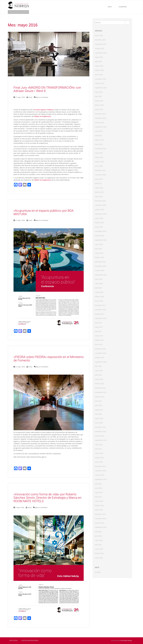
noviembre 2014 (101, 432)
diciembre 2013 (100, 466)
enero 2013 (99, 510)
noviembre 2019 (101, 231)
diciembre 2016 (100, 349)
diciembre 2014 (100, 427)
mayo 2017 (99, 327)
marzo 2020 (99, 218)
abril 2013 (98, 497)
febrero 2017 (99, 340)
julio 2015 (98, 401)
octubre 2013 (100, 475)
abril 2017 (98, 331)
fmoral (30, 97)
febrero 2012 (99, 553)
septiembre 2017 (101, 318)
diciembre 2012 (100, 514)
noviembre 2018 (101, 266)
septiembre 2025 (101, 53)
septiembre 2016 (101, 362)
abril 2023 (98, 136)
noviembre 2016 (101, 353)
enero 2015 (99, 423)
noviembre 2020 (101, 205)
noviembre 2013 (101, 471)
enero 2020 (99, 227)
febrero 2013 (99, 506)
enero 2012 (99, 558)
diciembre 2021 (100, 170)
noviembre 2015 (101, 392)
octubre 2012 (100, 523)
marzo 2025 (99, 66)
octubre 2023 (100, 123)
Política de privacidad (30, 641)
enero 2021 (99, 197)
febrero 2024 (99, 105)
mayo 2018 (99, 284)
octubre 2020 (100, 210)
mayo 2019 (99, 244)
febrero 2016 (99, 384)
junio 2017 (99, 323)
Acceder (98, 572)
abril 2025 (98, 62)
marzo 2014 (99, 453)
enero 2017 (99, 344)
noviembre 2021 (101, 175)
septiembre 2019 (101, 240)
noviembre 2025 (101, 44)
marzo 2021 (99, 188)
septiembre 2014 (101, 440)
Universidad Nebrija (126, 641)
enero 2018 (99, 301)
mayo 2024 (99, 92)
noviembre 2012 (101, 519)
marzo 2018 (99, 292)
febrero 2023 (99, 140)
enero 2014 (99, 462)
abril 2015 (98, 414)
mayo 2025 (99, 57)
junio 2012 (99, 536)
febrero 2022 (99, 162)
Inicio (110, 7)
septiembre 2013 (101, 479)
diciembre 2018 (100, 262)
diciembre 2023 (100, 114)
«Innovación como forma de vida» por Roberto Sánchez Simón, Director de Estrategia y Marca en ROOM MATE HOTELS (47, 498)
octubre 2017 (100, 314)
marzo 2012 (99, 549)
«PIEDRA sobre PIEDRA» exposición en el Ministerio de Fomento (49, 359)
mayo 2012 (99, 540)
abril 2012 (98, 545)
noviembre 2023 (101, 118)
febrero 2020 (99, 223)
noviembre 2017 (101, 310)
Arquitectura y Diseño (18, 12)
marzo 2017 (99, 336)
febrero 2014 (99, 458)
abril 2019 (98, 249)
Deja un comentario (42, 97)
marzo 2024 (99, 101)
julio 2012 (98, 532)
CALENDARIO (123, 7)
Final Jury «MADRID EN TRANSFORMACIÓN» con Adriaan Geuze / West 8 (47, 89)
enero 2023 (99, 144)
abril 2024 (98, 96)
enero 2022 (99, 166)
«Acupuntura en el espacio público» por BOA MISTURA (44, 212)
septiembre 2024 (101, 88)
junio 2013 (99, 488)
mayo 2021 (99, 179)
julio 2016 (98, 366)
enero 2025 (99, 75)
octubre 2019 (100, 236)
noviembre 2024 (101, 79)
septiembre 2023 (101, 127)
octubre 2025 (100, 49)
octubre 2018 (100, 271)
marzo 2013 (99, 501)
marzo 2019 (99, 253)
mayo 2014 (99, 445)
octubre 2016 (100, 358)
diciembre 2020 (100, 201)
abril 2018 (98, 288)
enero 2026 (99, 35)
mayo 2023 (99, 131)
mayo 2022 (99, 153)
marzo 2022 (99, 157)
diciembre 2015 (100, 388)
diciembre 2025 (100, 40)
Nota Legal (14, 641)
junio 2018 (99, 279)
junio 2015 (99, 405)
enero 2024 (99, 109)
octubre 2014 (100, 436)
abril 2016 (98, 375)
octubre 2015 (100, 397)
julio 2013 (98, 484)
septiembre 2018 (101, 275)
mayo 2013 (99, 492)
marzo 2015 (99, 418)
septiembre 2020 (101, 214)
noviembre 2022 (101, 149)
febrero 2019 (99, 257)
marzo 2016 (99, 379)
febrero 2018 (99, 297)
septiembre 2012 (101, 527)
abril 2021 (98, 183)
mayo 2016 (99, 371)
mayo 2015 (99, 410)
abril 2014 (98, 449)
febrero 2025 (99, 70)
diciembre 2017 (100, 305)
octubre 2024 (100, 83)
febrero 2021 (99, 192)
